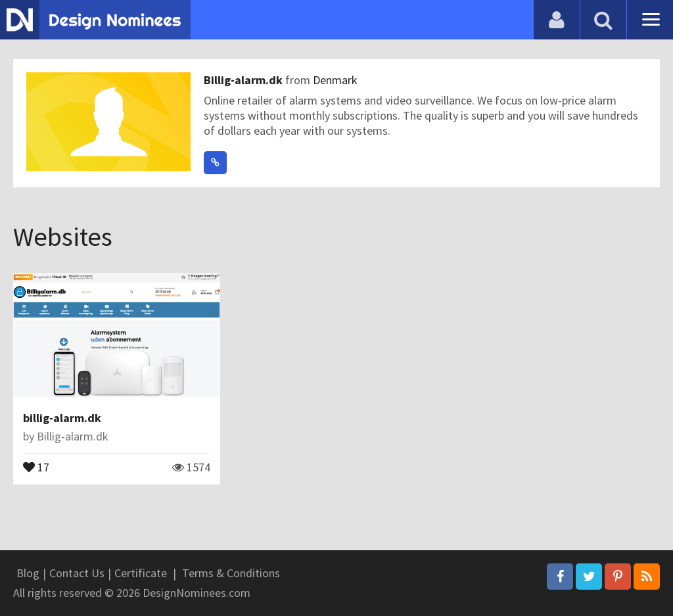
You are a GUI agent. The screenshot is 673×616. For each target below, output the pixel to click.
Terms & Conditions (231, 573)
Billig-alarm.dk (244, 80)
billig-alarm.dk (62, 418)
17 (36, 466)
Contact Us (77, 573)
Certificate (141, 573)
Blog (28, 573)
